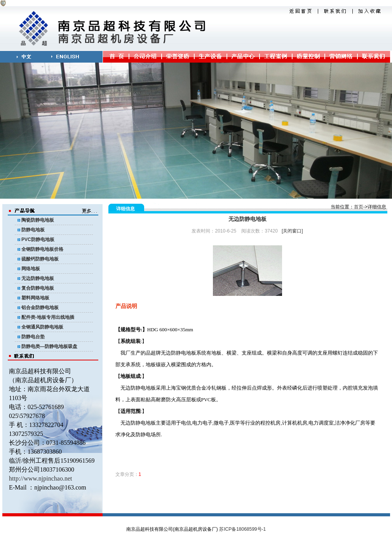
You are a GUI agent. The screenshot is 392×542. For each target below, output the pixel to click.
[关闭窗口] (292, 231)
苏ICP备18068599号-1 (242, 529)
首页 (359, 207)
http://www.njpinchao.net (41, 478)
